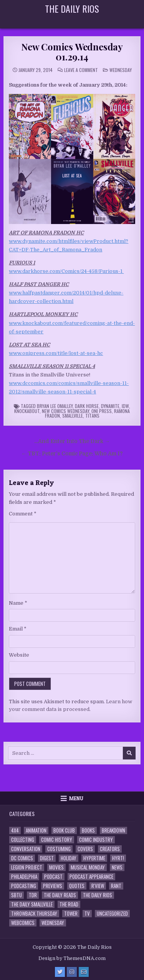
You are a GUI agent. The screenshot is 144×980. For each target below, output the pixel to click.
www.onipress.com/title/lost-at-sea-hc (56, 353)
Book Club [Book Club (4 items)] (64, 830)
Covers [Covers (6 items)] (85, 849)
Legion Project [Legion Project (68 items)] (27, 867)
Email (18, 629)
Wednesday (121, 70)
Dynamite (110, 406)
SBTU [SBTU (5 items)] (17, 895)
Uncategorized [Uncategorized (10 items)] (112, 914)
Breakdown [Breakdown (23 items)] (113, 830)
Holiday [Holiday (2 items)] (69, 858)
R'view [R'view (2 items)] (98, 886)
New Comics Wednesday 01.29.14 (72, 52)
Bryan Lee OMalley (55, 406)
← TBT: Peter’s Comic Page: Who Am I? (72, 454)
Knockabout (27, 411)
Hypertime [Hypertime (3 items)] (94, 858)
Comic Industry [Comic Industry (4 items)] (96, 840)
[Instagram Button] (72, 972)
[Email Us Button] (84, 972)
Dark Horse (87, 406)
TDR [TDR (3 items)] (33, 895)
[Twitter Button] (60, 972)
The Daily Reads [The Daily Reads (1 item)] (60, 895)
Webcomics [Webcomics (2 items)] (23, 923)
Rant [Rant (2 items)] (116, 886)
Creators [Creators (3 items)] (110, 849)
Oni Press (102, 411)
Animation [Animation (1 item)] (36, 830)
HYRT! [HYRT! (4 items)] (118, 858)
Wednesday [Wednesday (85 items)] (53, 923)
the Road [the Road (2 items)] (69, 904)
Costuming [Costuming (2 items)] (59, 849)
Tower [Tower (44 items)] (71, 914)
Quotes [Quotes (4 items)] (77, 886)
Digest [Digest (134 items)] (47, 858)
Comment (23, 514)
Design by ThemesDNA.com (72, 958)
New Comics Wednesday (65, 411)
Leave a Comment (81, 70)
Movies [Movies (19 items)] (56, 867)
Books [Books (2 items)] (88, 830)
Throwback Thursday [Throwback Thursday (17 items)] (34, 914)
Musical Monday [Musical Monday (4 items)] (88, 867)
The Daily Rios (72, 8)
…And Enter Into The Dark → (72, 441)
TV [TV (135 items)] (87, 914)
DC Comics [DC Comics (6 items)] (22, 858)
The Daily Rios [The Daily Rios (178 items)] (98, 895)
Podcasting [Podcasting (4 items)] (24, 886)
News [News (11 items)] (117, 867)
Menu (76, 798)
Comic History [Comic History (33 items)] (57, 840)
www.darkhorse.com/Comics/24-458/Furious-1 (66, 271)
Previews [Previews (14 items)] (53, 886)
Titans (92, 416)
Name (18, 603)
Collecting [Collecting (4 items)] (23, 840)
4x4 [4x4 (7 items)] (15, 830)
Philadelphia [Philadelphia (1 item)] (24, 877)
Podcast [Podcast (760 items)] (53, 877)
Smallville (73, 416)
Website (19, 655)
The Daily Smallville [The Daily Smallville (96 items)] (32, 904)
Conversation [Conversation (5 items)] (26, 849)
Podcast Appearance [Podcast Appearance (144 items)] (91, 877)
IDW (125, 406)
